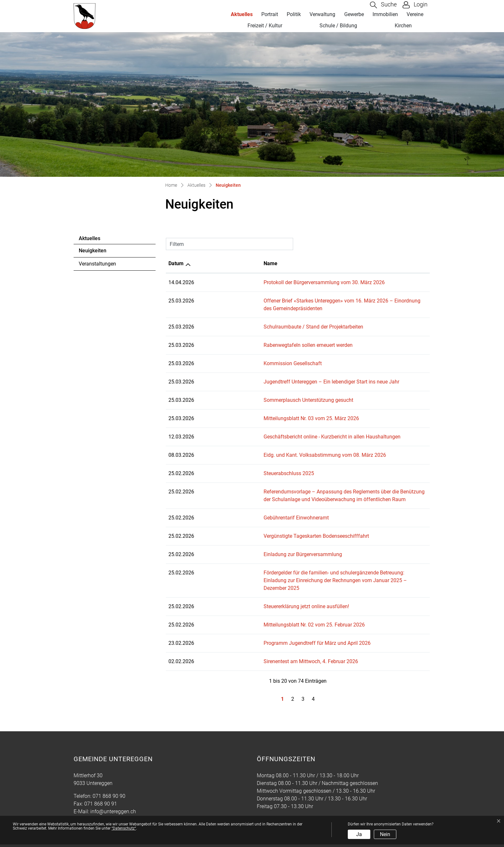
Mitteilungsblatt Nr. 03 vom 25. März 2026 (247, 411)
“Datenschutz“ (124, 828)
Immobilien (385, 14)
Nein (385, 834)
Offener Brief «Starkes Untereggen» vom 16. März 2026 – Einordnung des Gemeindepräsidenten (308, 301)
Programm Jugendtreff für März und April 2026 (253, 628)
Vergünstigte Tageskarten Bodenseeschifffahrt (252, 528)
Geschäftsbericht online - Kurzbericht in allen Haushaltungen (268, 429)
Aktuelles (242, 14)
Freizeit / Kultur (265, 26)
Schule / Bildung (338, 26)
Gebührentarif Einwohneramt (232, 510)
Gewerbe (354, 14)
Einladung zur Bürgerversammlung (239, 547)
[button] (383, 5)
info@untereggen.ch (113, 796)
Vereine (415, 14)
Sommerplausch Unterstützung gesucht (244, 392)
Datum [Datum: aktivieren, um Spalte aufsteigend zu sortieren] (176, 263)
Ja (359, 834)
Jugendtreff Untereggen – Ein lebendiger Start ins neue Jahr (267, 374)
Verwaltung (322, 14)
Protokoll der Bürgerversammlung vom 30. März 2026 (260, 282)
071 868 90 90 (109, 781)
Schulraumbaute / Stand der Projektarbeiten (249, 319)
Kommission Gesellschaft (228, 356)
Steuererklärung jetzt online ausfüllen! (242, 591)
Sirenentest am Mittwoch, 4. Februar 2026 (247, 646)
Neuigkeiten (96, 252)
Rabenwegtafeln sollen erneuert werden (244, 337)
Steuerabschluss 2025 (225, 466)
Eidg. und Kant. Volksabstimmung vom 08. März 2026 (261, 447)
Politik (294, 14)
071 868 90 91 (101, 788)
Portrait (270, 14)
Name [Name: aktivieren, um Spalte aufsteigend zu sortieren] (206, 263)
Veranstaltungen (97, 264)
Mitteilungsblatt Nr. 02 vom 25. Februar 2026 (250, 609)
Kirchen (403, 26)
